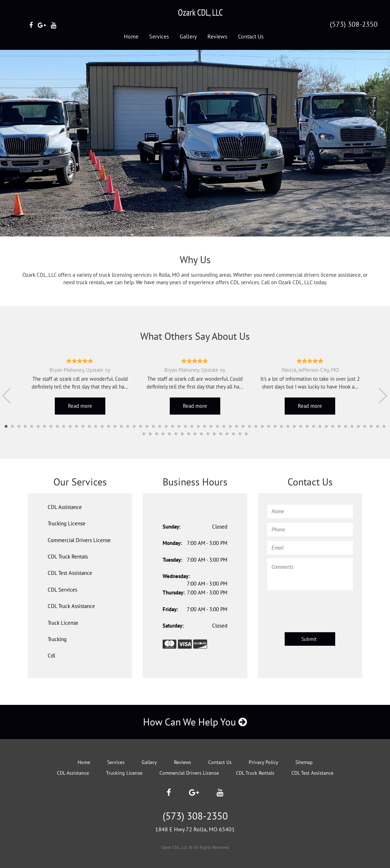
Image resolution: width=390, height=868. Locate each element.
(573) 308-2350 (354, 24)
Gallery (188, 36)
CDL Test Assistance (70, 573)
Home (131, 36)
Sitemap (304, 762)
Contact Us (251, 36)
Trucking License (67, 523)
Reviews (217, 36)
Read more (80, 406)
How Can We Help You (195, 722)
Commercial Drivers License (79, 540)
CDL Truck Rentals (68, 557)
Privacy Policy (263, 762)
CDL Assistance (65, 507)
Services (159, 36)
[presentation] (321, 608)
